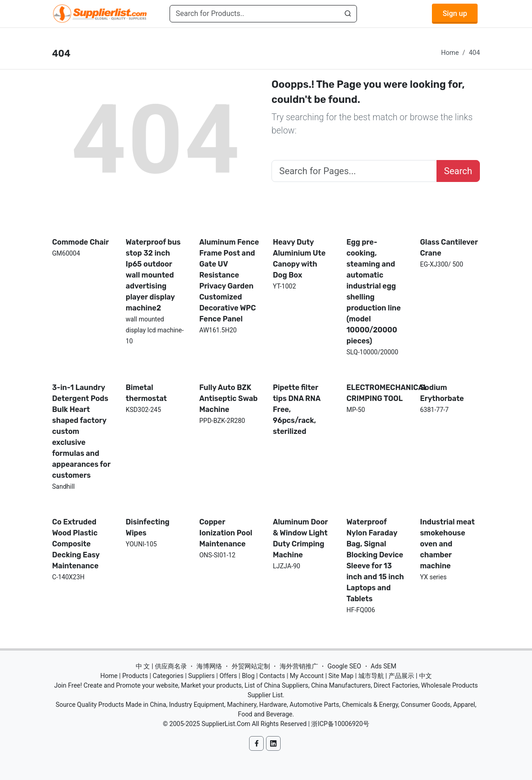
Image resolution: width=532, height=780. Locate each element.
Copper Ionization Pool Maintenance (226, 533)
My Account (307, 676)
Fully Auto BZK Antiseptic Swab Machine (229, 398)
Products (135, 676)
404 (474, 53)
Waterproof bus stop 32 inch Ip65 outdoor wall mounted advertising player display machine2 (153, 275)
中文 (426, 676)
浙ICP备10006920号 (340, 724)
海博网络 (209, 666)
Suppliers (202, 676)
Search (458, 171)
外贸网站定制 (251, 666)
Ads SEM (383, 666)
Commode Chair (80, 242)
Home (450, 53)
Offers (228, 676)
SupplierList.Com (226, 724)
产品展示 (401, 676)
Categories (168, 676)
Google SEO (344, 666)
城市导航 (371, 676)
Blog (248, 676)
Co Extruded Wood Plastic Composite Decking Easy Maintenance (76, 544)
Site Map (341, 676)
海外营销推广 (299, 666)
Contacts (272, 676)
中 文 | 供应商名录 (161, 666)
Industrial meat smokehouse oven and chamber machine (447, 544)
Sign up (455, 13)
